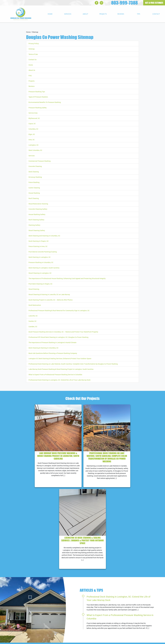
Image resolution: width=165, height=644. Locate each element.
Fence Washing (34, 182)
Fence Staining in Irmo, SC (38, 246)
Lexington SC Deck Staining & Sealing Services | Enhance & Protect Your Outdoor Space (60, 358)
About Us (32, 70)
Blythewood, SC (34, 118)
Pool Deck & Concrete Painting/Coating (43, 252)
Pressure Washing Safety (38, 108)
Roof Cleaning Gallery (36, 220)
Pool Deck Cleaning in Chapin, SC (40, 284)
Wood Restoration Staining (38, 204)
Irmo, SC (32, 140)
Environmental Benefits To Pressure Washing (45, 102)
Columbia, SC (33, 129)
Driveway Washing (35, 177)
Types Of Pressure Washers (38, 97)
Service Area (33, 113)
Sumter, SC (32, 321)
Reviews (121, 14)
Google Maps (89, 599)
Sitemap (35, 32)
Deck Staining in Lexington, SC (40, 257)
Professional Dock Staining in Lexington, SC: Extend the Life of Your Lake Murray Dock (59, 380)
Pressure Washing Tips (37, 92)
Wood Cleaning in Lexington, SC (40, 273)
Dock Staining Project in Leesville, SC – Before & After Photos (51, 300)
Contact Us (32, 60)
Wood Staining (34, 289)
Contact (156, 14)
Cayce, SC (32, 124)
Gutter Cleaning (34, 188)
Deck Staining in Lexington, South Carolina (44, 268)
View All (153, 608)
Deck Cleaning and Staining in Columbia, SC (44, 236)
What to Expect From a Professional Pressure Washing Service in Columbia (55, 375)
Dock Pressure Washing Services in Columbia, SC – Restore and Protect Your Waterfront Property (63, 332)
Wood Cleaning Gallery (37, 230)
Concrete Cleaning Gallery (38, 209)
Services (68, 14)
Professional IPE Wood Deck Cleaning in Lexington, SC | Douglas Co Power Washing (58, 337)
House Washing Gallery (37, 214)
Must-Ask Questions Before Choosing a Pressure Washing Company (53, 353)
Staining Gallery (34, 225)
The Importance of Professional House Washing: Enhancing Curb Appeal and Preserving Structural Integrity (67, 278)
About (85, 14)
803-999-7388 (124, 3)
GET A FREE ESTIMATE (154, 3)
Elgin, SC (32, 134)
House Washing (34, 193)
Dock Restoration (35, 305)
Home (50, 14)
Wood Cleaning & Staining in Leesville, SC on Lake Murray (49, 294)
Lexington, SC (34, 145)
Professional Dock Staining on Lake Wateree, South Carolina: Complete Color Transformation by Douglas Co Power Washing (73, 364)
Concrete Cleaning (35, 166)
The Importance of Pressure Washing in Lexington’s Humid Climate (52, 342)
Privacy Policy (34, 43)
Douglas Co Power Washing (17, 641)
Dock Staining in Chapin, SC (39, 241)
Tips (139, 14)
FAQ (30, 76)
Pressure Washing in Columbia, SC (41, 262)
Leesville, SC (33, 316)
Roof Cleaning (34, 198)
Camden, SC (33, 327)
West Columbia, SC (35, 150)
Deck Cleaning (34, 172)
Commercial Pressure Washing (40, 161)
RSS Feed (88, 611)
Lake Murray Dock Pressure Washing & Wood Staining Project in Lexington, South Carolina (61, 369)
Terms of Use (33, 54)
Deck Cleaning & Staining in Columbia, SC (43, 348)
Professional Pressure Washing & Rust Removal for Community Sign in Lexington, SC (59, 310)
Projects (103, 14)
